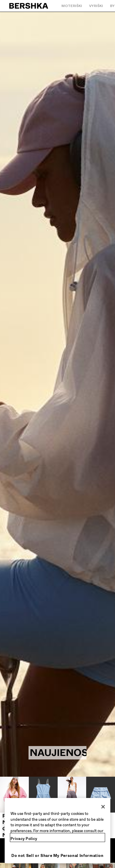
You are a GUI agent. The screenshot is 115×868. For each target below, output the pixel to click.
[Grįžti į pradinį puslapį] (29, 6)
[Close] (103, 807)
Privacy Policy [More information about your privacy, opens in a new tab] (24, 839)
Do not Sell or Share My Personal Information (57, 856)
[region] (57, 831)
